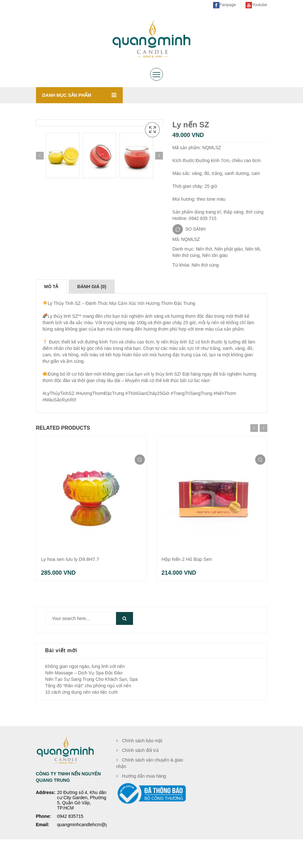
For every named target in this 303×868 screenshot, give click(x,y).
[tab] (51, 315)
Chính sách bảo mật (142, 769)
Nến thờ (204, 249)
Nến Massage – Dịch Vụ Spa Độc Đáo (84, 701)
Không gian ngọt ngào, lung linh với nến (85, 695)
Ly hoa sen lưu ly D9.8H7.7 (70, 587)
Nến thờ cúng (186, 255)
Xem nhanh (140, 488)
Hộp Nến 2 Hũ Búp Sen (187, 587)
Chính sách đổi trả (140, 779)
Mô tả (51, 315)
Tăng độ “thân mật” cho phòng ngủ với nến (88, 714)
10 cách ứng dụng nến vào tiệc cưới (82, 720)
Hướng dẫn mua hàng (144, 804)
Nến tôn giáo (215, 255)
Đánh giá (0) (92, 315)
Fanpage (224, 5)
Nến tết (253, 249)
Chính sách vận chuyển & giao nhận (150, 791)
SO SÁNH (196, 229)
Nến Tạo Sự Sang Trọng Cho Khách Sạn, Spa (91, 708)
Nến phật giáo (229, 249)
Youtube (256, 5)
